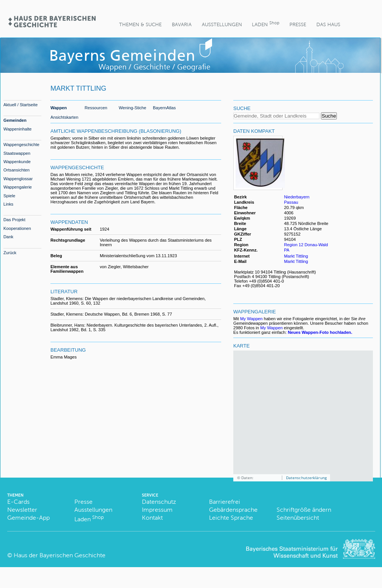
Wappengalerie (18, 187)
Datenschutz (159, 502)
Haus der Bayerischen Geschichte (60, 555)
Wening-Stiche (133, 108)
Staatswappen (17, 153)
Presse (298, 24)
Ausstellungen (222, 24)
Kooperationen (17, 228)
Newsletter (22, 510)
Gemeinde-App (28, 518)
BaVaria (182, 24)
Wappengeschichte (21, 145)
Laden (266, 24)
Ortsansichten (17, 170)
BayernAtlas (164, 108)
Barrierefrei (225, 502)
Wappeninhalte (17, 129)
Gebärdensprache (233, 510)
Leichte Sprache (231, 518)
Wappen (59, 108)
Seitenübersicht (298, 518)
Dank (8, 237)
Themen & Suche (140, 24)
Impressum (157, 510)
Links (8, 204)
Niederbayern (297, 197)
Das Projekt (14, 220)
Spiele (9, 196)
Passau (291, 202)
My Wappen (251, 319)
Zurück (10, 253)
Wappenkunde (17, 162)
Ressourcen (96, 108)
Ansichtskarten (64, 117)
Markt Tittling (296, 256)
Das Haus (328, 24)
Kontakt (152, 518)
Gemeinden (15, 120)
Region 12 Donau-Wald (306, 245)
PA (287, 250)
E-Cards (18, 502)
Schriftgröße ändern (304, 510)
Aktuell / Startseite (20, 105)
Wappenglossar (18, 179)
